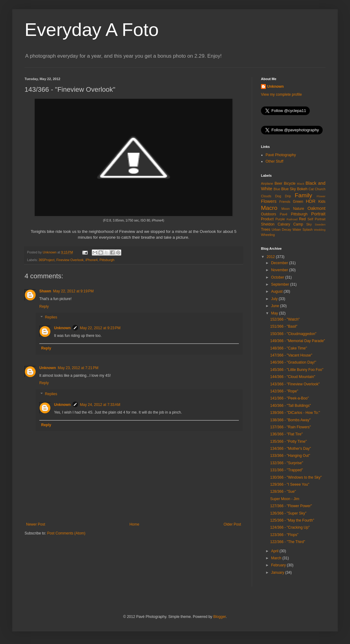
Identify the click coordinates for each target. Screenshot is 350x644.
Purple (280, 219)
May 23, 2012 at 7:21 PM (78, 368)
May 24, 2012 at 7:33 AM (100, 405)
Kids (322, 202)
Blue (277, 189)
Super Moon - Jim (285, 499)
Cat (311, 189)
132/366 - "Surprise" (287, 463)
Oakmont (317, 208)
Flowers (269, 201)
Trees (266, 229)
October (278, 277)
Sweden (320, 224)
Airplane (267, 183)
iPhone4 (91, 260)
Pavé (284, 214)
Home (134, 524)
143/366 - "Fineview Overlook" (295, 384)
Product (267, 219)
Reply (44, 307)
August (277, 291)
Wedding (320, 230)
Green (298, 202)
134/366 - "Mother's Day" (291, 449)
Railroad (292, 219)
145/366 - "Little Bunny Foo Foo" (297, 370)
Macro (269, 208)
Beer (278, 183)
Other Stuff (274, 161)
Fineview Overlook (70, 260)
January (278, 573)
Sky (309, 224)
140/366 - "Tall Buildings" (291, 406)
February (279, 565)
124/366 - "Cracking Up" (290, 527)
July (275, 299)
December (280, 263)
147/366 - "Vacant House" (291, 355)
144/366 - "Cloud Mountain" (293, 377)
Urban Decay (282, 229)
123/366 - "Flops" (284, 535)
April (275, 551)
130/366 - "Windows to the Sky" (296, 477)
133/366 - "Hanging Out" (290, 456)
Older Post (232, 524)
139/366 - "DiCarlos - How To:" (295, 413)
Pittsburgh (107, 260)
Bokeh (302, 189)
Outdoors (268, 214)
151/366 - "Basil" (284, 326)
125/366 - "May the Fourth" (292, 520)
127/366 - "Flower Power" (291, 506)
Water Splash (303, 229)
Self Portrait (316, 219)
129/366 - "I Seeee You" (290, 484)
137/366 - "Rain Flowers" (291, 427)
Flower (321, 196)
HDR (311, 201)
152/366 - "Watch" (285, 319)
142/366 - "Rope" (284, 391)
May (275, 313)
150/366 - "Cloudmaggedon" (293, 334)
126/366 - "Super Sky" (288, 513)
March (277, 558)
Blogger (220, 617)
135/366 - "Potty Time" (288, 442)
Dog (278, 196)
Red (302, 219)
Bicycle (290, 183)
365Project (47, 260)
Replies (51, 318)
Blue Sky (289, 189)
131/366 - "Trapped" (287, 470)
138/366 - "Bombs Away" (290, 420)
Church (320, 189)
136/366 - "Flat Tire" (286, 434)
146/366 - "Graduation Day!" (293, 362)
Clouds (266, 196)
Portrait (318, 214)
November (280, 270)
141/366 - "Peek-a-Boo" (290, 398)
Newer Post (36, 524)
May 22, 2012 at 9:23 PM (100, 328)
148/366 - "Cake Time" (289, 348)
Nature (298, 209)
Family (303, 195)
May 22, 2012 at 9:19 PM (73, 291)
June (276, 306)
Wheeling (268, 235)
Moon (286, 209)
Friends (285, 202)
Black (300, 184)
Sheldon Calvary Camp (282, 224)
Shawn (45, 291)
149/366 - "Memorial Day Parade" (298, 341)
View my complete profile (281, 94)
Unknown (62, 328)
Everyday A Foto (92, 30)
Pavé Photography (281, 155)
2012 (271, 257)
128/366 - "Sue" (283, 492)
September (281, 284)
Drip (288, 196)
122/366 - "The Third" (288, 542)
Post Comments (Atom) (66, 533)
